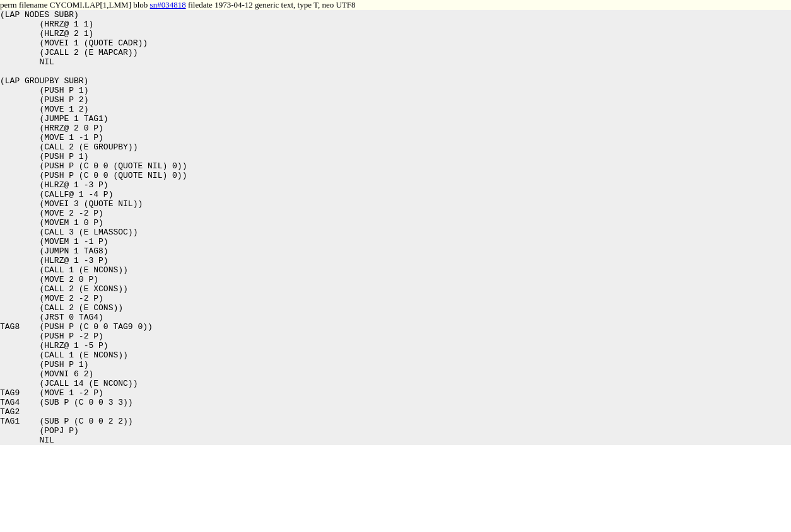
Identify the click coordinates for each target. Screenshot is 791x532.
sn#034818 (168, 5)
